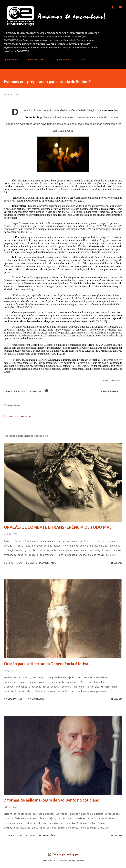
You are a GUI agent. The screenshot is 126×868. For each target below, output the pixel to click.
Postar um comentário (20, 416)
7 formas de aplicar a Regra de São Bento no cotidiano (52, 800)
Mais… (83, 59)
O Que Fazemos (62, 59)
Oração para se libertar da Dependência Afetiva (46, 664)
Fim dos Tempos (31, 391)
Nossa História (36, 59)
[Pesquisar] (112, 6)
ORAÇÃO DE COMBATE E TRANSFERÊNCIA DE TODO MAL (58, 527)
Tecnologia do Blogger (63, 854)
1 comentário (35, 699)
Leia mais (117, 563)
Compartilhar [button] (109, 391)
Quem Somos (11, 59)
